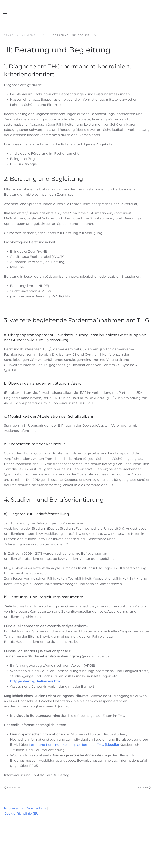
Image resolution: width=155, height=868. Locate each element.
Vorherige (12, 787)
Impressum (13, 808)
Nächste (144, 787)
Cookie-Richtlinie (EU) (22, 814)
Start (9, 35)
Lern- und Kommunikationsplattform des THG (74, 745)
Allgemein (30, 35)
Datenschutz (36, 808)
